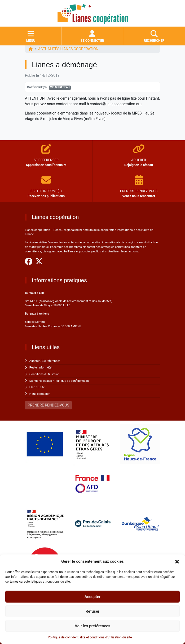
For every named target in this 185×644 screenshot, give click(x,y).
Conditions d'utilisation (44, 374)
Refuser (93, 611)
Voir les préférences (93, 626)
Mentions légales (41, 381)
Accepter (93, 597)
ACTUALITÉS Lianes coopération (68, 49)
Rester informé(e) (41, 368)
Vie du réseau (60, 87)
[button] (177, 561)
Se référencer (51, 361)
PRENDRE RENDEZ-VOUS (49, 405)
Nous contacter (39, 394)
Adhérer (35, 361)
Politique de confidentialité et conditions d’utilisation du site (90, 637)
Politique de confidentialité (72, 381)
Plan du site (37, 387)
